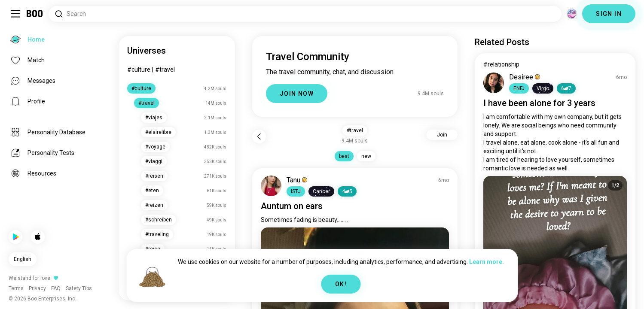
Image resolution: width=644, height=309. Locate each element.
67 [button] (566, 88)
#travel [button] (355, 130)
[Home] (35, 14)
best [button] (344, 156)
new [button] (366, 156)
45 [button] (347, 191)
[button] (296, 191)
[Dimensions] (572, 14)
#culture (139, 70)
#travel (165, 70)
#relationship (501, 64)
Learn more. (487, 262)
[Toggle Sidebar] (15, 14)
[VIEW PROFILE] (271, 186)
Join (442, 135)
